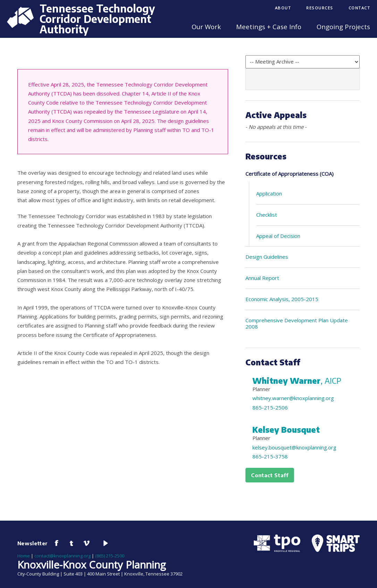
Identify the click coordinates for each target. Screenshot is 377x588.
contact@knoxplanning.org (62, 556)
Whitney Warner (297, 381)
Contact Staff (270, 475)
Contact (359, 8)
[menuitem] (283, 9)
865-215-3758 (270, 456)
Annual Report (262, 278)
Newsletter (33, 543)
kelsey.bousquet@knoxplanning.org (294, 447)
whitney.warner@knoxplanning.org (293, 398)
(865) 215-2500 (110, 556)
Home (24, 556)
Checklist (267, 215)
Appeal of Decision (278, 236)
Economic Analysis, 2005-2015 (282, 299)
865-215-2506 (270, 407)
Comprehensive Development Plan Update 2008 (297, 324)
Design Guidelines (267, 257)
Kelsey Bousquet (286, 430)
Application (269, 193)
